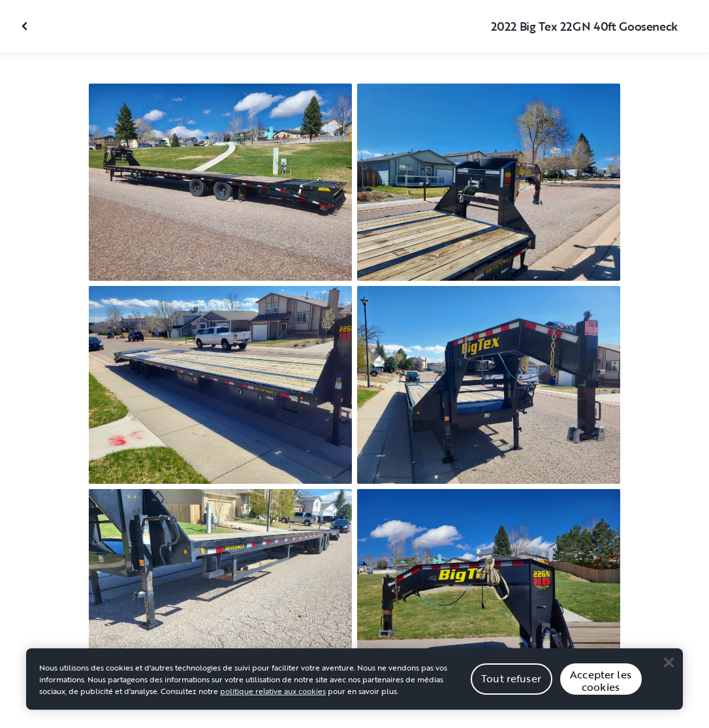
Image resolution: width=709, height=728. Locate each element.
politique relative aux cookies (273, 693)
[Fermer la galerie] (26, 26)
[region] (355, 682)
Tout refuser (511, 681)
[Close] (669, 665)
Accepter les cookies (601, 683)
